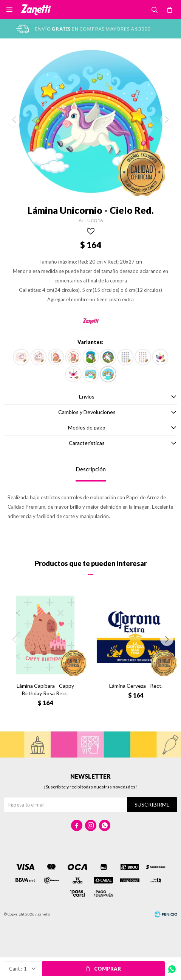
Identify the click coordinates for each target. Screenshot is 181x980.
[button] (167, 639)
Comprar (108, 969)
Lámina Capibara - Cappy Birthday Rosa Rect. (45, 689)
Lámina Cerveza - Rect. (136, 686)
